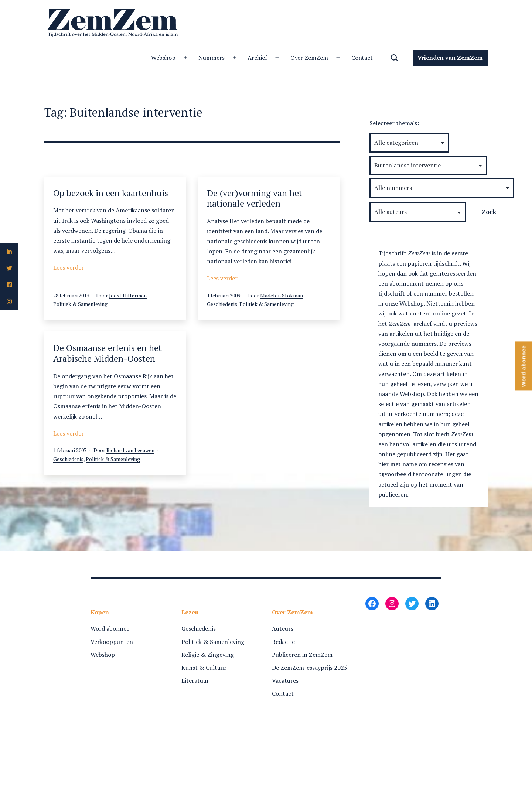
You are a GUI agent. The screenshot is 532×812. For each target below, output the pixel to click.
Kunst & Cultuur (204, 668)
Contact (362, 58)
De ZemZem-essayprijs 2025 (310, 668)
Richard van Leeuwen (130, 450)
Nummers (212, 58)
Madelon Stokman (282, 295)
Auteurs (283, 628)
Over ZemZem (309, 58)
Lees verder (69, 267)
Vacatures (285, 680)
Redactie (283, 642)
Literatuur (195, 680)
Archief (257, 58)
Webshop (163, 58)
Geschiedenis (222, 304)
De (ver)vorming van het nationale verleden (255, 198)
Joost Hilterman (128, 295)
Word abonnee (110, 628)
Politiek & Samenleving (80, 304)
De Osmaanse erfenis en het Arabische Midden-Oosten (108, 353)
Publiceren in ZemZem (302, 655)
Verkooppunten (112, 642)
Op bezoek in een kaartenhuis (111, 193)
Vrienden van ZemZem (450, 58)
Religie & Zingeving (208, 655)
